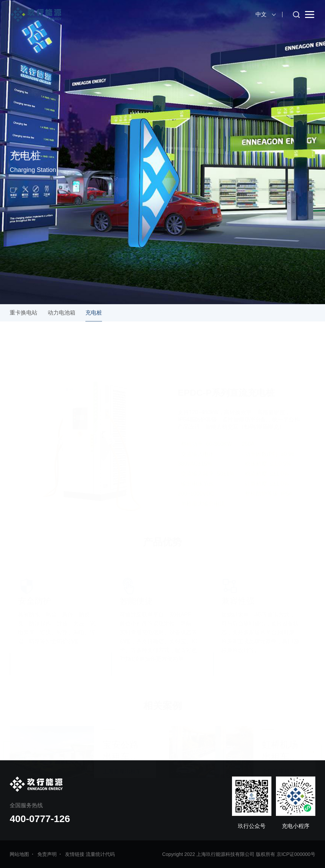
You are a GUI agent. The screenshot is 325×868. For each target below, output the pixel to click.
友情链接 (75, 854)
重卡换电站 (24, 313)
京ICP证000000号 (296, 854)
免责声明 (47, 854)
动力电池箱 (62, 313)
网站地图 (19, 854)
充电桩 (94, 313)
